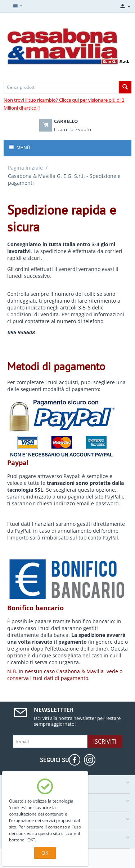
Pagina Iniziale (25, 168)
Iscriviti (105, 741)
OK (45, 853)
